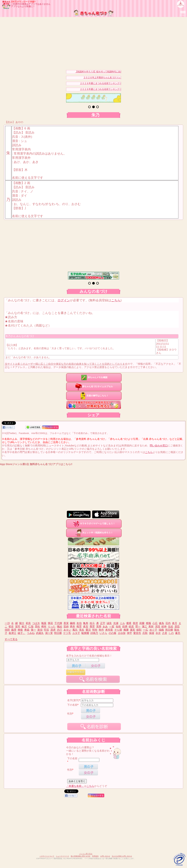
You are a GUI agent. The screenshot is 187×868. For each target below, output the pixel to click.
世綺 (66, 626)
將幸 (72, 626)
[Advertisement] (93, 43)
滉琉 (158, 626)
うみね (31, 633)
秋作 (101, 630)
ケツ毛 (67, 633)
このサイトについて (47, 856)
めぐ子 (153, 630)
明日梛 (58, 633)
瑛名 (82, 630)
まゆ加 (122, 633)
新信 (40, 630)
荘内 (168, 623)
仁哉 (31, 626)
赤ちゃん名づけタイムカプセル (94, 386)
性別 (70, 714)
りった (52, 626)
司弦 (46, 630)
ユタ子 (76, 633)
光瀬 (116, 623)
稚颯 (148, 623)
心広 (155, 623)
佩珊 (126, 630)
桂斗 (92, 623)
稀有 (44, 626)
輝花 (50, 623)
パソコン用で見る (86, 854)
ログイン (64, 300)
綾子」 (22, 633)
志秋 (145, 633)
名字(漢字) (73, 700)
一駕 (112, 626)
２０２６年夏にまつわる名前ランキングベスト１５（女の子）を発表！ (117, 83)
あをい (67, 630)
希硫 (27, 630)
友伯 (79, 623)
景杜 (37, 626)
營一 (138, 626)
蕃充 (178, 633)
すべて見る (11, 639)
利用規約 (95, 856)
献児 (24, 626)
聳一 (33, 630)
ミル (122, 623)
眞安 (86, 626)
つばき (36, 623)
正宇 (103, 623)
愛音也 (137, 633)
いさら (103, 633)
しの (171, 633)
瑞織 (161, 630)
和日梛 (169, 630)
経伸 (164, 626)
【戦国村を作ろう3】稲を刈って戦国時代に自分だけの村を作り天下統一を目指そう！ (120, 72)
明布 (95, 630)
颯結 (60, 626)
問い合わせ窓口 (159, 446)
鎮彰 (139, 630)
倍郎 (7, 630)
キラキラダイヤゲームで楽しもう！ (94, 524)
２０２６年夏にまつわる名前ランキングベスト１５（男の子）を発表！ (117, 89)
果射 (151, 626)
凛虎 (53, 630)
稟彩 (133, 630)
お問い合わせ (105, 856)
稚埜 (79, 626)
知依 (118, 626)
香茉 (66, 623)
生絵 (171, 626)
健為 (161, 623)
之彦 (165, 633)
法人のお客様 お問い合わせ (122, 856)
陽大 (22, 623)
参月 (175, 623)
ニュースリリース (62, 856)
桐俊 (20, 630)
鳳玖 (75, 630)
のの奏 (112, 633)
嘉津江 (12, 633)
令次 (158, 633)
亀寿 (86, 623)
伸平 (129, 633)
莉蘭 (142, 623)
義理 (14, 630)
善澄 (135, 623)
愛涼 (88, 630)
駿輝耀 (85, 633)
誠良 (109, 623)
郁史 (11, 626)
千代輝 (58, 623)
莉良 (28, 623)
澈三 (144, 626)
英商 (99, 626)
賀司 (18, 626)
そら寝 (118, 630)
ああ (105, 626)
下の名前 (72, 705)
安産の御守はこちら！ (94, 396)
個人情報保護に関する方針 (81, 856)
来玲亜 (109, 630)
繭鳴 (72, 623)
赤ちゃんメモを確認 (94, 377)
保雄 (152, 633)
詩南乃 (94, 633)
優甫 (129, 623)
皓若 (131, 626)
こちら (116, 300)
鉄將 (125, 626)
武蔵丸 (40, 633)
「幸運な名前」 (75, 786)
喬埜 (92, 626)
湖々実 (49, 633)
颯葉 (44, 623)
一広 (146, 630)
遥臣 (177, 626)
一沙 (7, 623)
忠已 (60, 630)
